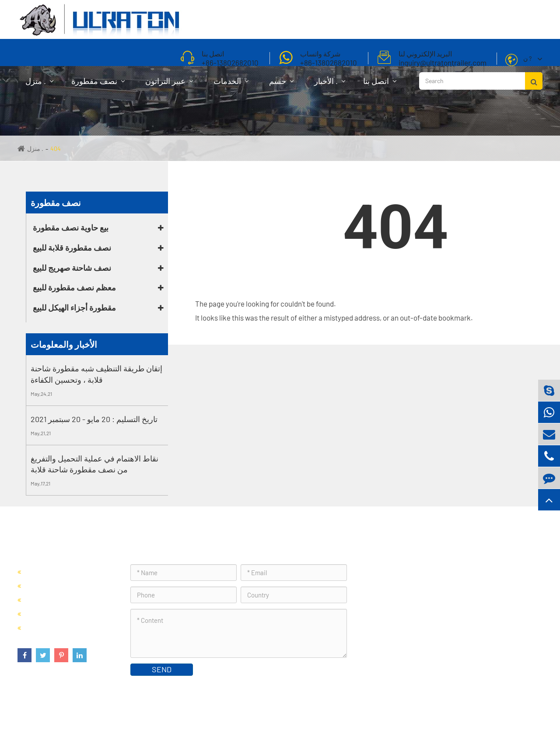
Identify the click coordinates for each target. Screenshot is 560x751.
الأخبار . (330, 85)
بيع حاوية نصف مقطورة (71, 227)
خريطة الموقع (520, 722)
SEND (162, 669)
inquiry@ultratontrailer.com (419, 631)
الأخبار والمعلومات (64, 344)
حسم (281, 85)
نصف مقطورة (98, 85)
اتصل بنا (380, 85)
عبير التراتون (169, 85)
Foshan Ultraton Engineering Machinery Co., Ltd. (130, 722)
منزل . (39, 85)
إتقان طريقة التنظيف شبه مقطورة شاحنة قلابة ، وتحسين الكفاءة (96, 374)
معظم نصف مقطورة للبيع (74, 287)
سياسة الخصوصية (471, 722)
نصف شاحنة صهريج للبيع (72, 268)
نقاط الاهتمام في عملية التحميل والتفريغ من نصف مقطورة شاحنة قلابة (94, 464)
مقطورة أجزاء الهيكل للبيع (74, 307)
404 (56, 148)
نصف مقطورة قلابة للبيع (72, 248)
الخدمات (231, 85)
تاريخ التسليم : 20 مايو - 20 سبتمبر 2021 (94, 419)
